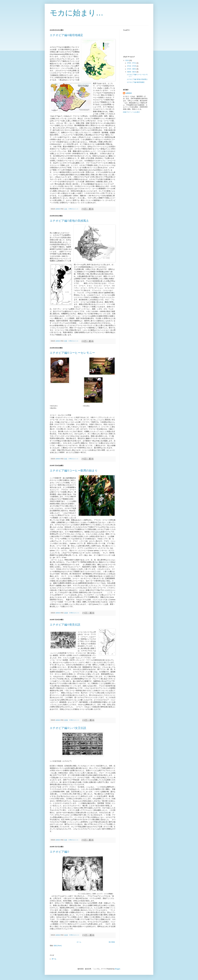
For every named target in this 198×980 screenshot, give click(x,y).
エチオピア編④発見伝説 (65, 625)
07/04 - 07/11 (132, 63)
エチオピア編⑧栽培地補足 (66, 35)
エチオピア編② (59, 852)
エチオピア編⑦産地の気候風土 (69, 221)
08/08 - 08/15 (132, 72)
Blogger (117, 969)
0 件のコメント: (74, 209)
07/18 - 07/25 (132, 66)
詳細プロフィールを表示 (131, 112)
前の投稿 (112, 942)
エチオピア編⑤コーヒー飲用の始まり (74, 471)
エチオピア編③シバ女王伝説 (68, 728)
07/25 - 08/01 (132, 69)
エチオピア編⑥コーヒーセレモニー (72, 353)
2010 (127, 60)
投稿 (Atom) (58, 946)
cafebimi (129, 93)
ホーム (79, 942)
